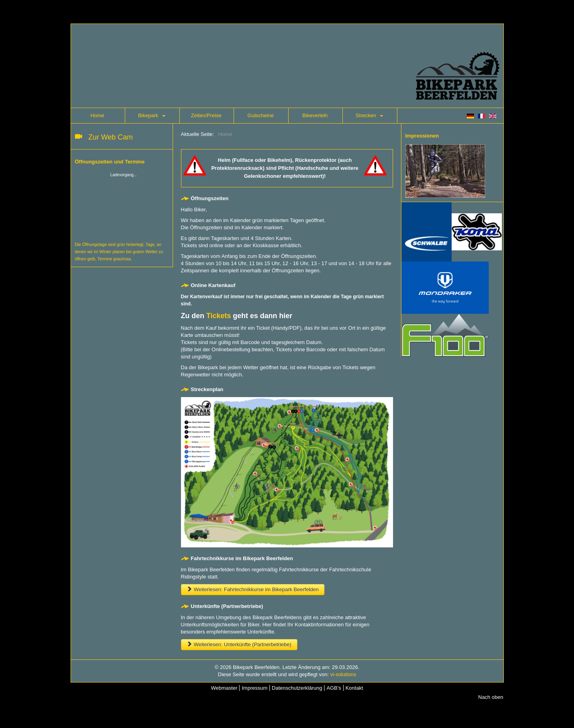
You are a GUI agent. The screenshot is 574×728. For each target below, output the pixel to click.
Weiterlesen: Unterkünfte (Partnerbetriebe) (239, 644)
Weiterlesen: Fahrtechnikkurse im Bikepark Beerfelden (253, 589)
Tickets (219, 316)
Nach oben (491, 697)
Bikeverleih (315, 115)
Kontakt (354, 688)
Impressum (254, 688)
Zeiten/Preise (206, 115)
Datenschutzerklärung (297, 688)
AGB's (334, 688)
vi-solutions (343, 674)
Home (97, 115)
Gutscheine (261, 115)
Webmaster (224, 688)
